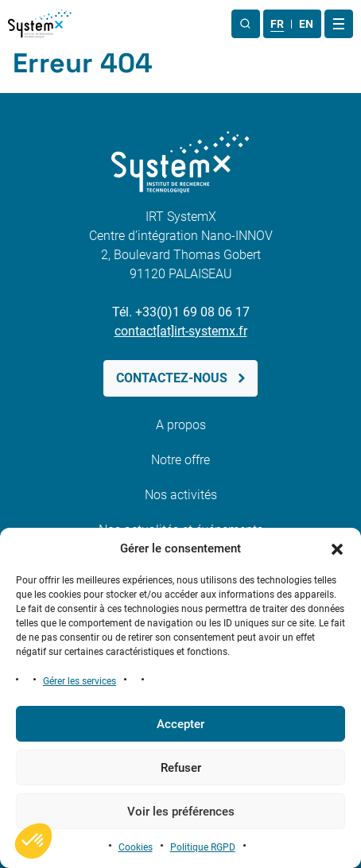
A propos (181, 425)
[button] (337, 548)
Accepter (180, 724)
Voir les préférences (181, 812)
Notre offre (180, 460)
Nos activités (181, 495)
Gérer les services (80, 681)
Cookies (136, 847)
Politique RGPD (203, 847)
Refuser (181, 768)
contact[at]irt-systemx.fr (181, 331)
